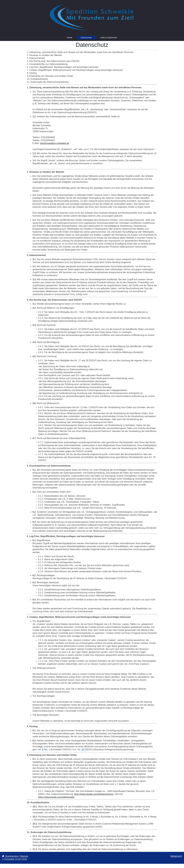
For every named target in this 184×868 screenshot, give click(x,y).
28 (83, 749)
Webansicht (176, 856)
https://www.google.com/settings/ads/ (56, 797)
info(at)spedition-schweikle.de (54, 143)
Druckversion (10, 856)
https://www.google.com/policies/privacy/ (94, 794)
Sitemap (24, 856)
